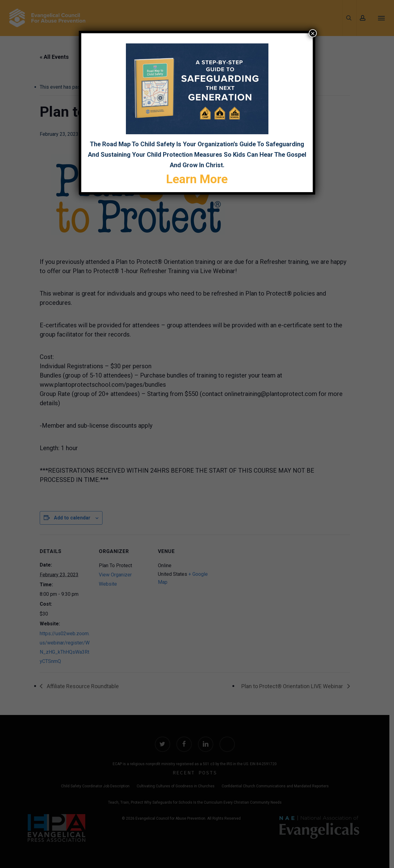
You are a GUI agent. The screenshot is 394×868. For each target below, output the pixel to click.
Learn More (197, 179)
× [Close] (313, 33)
